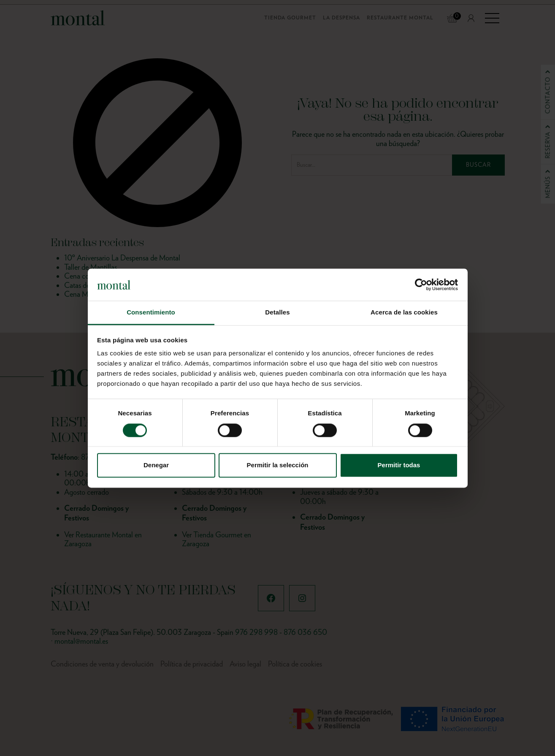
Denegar (156, 465)
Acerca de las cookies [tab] (404, 313)
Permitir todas (399, 465)
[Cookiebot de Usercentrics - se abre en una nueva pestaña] (421, 285)
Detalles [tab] (277, 313)
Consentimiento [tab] (151, 313)
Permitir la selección (278, 465)
